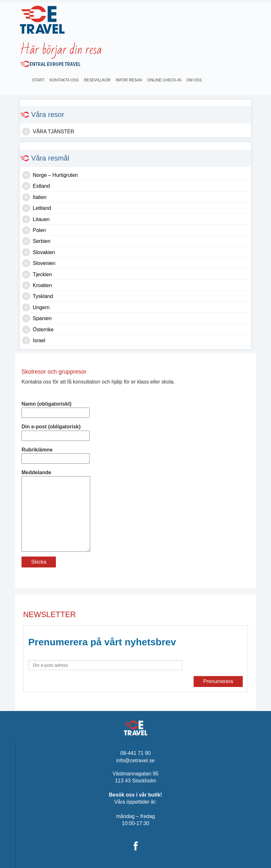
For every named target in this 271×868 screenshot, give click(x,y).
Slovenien (44, 263)
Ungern (41, 307)
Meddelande (56, 476)
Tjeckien (42, 274)
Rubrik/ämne (56, 454)
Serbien (42, 241)
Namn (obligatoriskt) (56, 408)
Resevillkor (97, 80)
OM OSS (194, 80)
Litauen (41, 219)
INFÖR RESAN (129, 80)
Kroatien (42, 285)
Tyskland (43, 296)
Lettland (42, 208)
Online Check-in (164, 80)
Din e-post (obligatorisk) (56, 431)
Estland (41, 186)
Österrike (43, 330)
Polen (39, 230)
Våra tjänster (54, 132)
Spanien (42, 318)
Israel (39, 340)
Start (38, 80)
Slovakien (44, 252)
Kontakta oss (64, 80)
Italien (40, 197)
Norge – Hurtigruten (55, 175)
